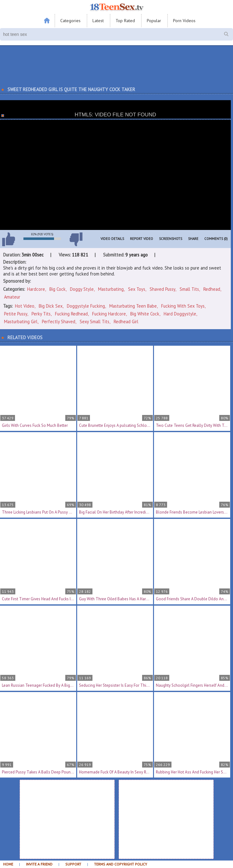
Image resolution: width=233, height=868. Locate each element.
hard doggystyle (180, 314)
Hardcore (36, 289)
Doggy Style (82, 289)
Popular (154, 21)
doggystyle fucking (86, 306)
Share (193, 239)
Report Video (141, 239)
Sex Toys (137, 289)
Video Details (112, 239)
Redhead (212, 289)
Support (73, 864)
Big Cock (57, 289)
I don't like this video (76, 239)
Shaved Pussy (162, 289)
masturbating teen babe (133, 306)
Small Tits (189, 289)
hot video (25, 306)
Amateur (12, 297)
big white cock (145, 314)
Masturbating (111, 289)
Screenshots (171, 239)
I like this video (8, 239)
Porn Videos (184, 21)
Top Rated (125, 21)
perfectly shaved (59, 322)
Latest (98, 21)
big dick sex (51, 306)
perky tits (41, 314)
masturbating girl (21, 322)
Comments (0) (216, 239)
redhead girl (126, 322)
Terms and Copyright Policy (121, 864)
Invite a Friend (39, 864)
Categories (70, 21)
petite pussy (16, 314)
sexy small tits (94, 322)
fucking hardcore (109, 314)
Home (8, 864)
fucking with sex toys (183, 306)
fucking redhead (71, 314)
